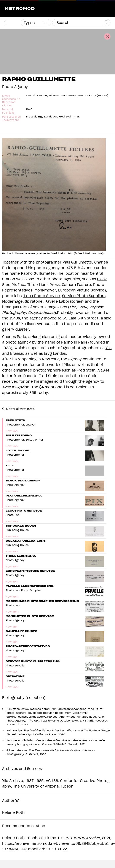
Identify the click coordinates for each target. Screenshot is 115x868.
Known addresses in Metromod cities (11, 100)
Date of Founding (8, 111)
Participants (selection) (11, 118)
